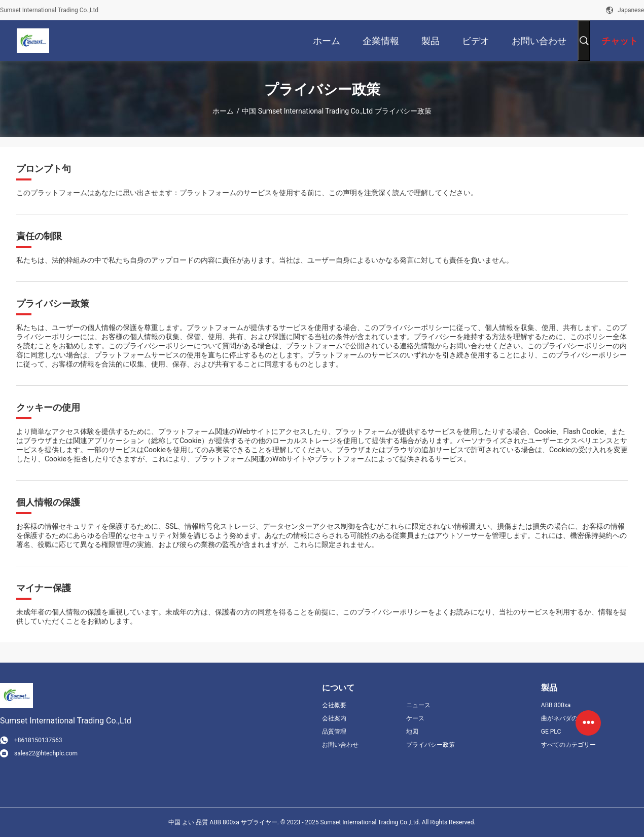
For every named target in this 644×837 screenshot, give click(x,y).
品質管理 (334, 732)
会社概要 (334, 705)
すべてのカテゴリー (568, 745)
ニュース (418, 705)
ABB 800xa (556, 705)
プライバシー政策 (431, 745)
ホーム (223, 111)
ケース (415, 718)
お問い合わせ (340, 745)
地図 (412, 732)
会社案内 (334, 718)
